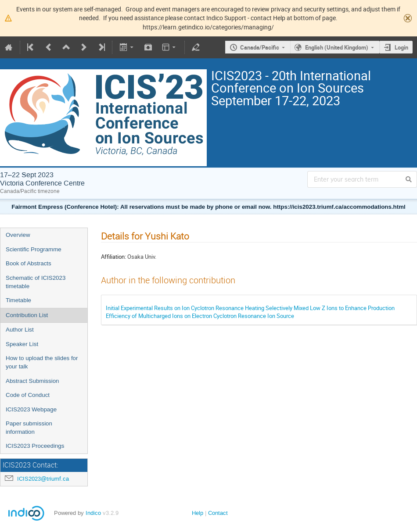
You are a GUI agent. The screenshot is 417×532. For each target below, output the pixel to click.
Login (401, 47)
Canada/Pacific (260, 47)
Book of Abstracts (29, 263)
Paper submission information (29, 428)
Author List (20, 330)
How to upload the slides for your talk (42, 362)
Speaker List (22, 344)
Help (198, 513)
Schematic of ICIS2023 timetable (36, 282)
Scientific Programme (34, 249)
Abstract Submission (32, 381)
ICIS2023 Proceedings (35, 446)
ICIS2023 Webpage (31, 409)
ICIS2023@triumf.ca (43, 479)
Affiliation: (113, 257)
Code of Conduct (28, 395)
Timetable (18, 300)
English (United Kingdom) (337, 47)
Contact (218, 513)
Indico (93, 513)
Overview (18, 235)
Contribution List (27, 315)
